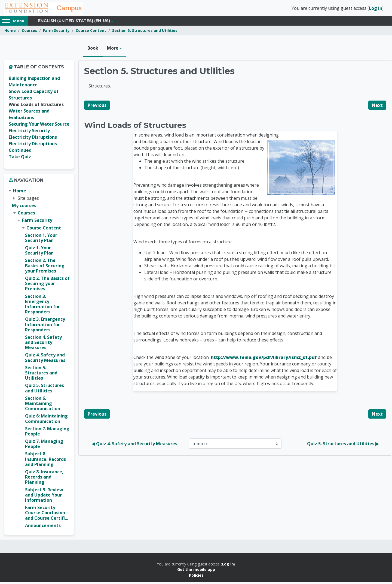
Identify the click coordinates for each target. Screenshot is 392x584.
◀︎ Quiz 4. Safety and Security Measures (134, 445)
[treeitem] (39, 360)
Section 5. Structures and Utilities (145, 32)
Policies (196, 577)
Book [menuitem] (93, 50)
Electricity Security (29, 132)
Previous (97, 107)
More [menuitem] (113, 50)
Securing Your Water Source (39, 126)
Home (10, 32)
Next (377, 107)
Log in (376, 9)
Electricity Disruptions (33, 139)
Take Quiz (20, 158)
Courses (29, 32)
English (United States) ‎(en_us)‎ (74, 22)
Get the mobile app (196, 571)
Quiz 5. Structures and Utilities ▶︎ (343, 445)
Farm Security (56, 32)
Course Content (91, 32)
